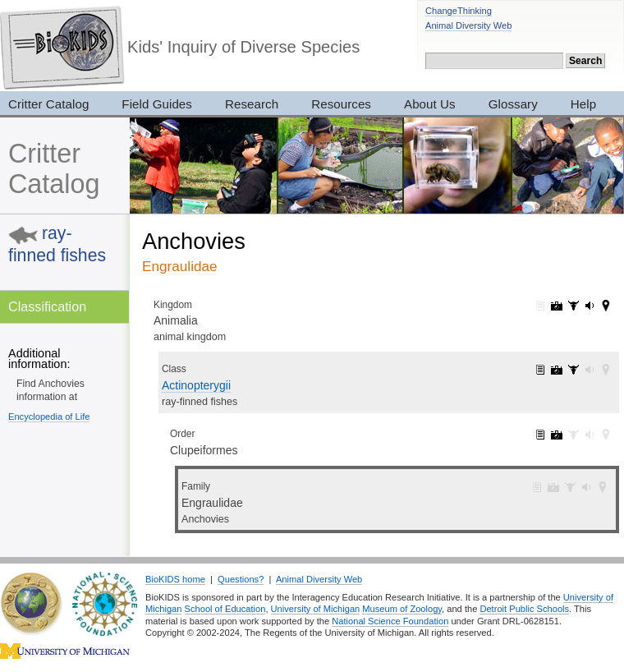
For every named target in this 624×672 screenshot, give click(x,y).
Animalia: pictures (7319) (557, 306)
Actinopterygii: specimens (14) (573, 370)
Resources (341, 104)
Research (252, 104)
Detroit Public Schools (524, 609)
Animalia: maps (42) (606, 306)
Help (583, 104)
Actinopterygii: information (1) (540, 370)
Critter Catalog (54, 169)
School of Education (225, 609)
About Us (430, 104)
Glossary (513, 104)
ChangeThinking (459, 11)
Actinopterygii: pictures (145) (557, 370)
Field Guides (157, 104)
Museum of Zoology (402, 609)
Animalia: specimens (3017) (573, 306)
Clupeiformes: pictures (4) (557, 435)
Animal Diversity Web (468, 25)
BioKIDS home (175, 579)
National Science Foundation (390, 621)
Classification (47, 306)
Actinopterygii (196, 385)
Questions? (241, 579)
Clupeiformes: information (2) (540, 435)
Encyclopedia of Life (49, 417)
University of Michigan (316, 609)
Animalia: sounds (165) (590, 306)
